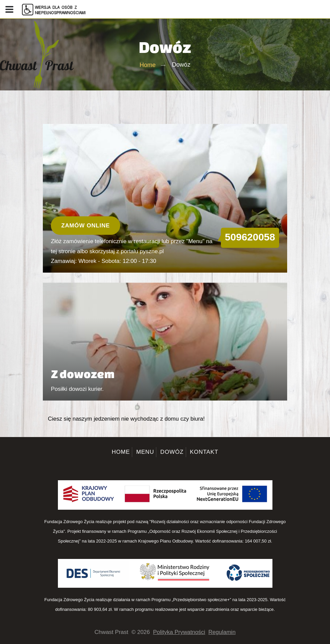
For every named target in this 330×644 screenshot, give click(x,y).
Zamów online (86, 226)
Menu (145, 452)
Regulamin (222, 632)
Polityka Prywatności (179, 632)
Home (148, 65)
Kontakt (204, 452)
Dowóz (172, 452)
